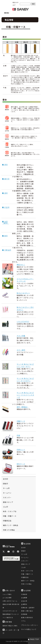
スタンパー (7, 497)
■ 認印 (5, 193)
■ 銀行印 (6, 179)
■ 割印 (5, 236)
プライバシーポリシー (30, 625)
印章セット (21, 450)
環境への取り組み (27, 611)
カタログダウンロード (10, 611)
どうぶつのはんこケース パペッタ (25, 280)
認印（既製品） (23, 407)
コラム (23, 621)
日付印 (6, 479)
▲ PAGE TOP (33, 639)
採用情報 (24, 614)
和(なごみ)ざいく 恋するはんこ (25, 308)
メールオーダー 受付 (11, 631)
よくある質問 (7, 598)
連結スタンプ (8, 502)
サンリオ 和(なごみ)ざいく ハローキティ (25, 365)
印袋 (18, 435)
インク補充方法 (8, 617)
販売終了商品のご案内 (10, 626)
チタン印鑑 (21, 336)
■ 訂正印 (6, 207)
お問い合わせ (9, 590)
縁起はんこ (21, 265)
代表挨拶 (24, 594)
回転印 (6, 484)
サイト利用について (29, 629)
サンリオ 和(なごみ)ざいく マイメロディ (25, 380)
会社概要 (24, 598)
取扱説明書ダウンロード (11, 614)
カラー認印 (21, 350)
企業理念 (24, 604)
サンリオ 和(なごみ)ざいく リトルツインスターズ (25, 395)
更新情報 (7, 622)
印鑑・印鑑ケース (10, 516)
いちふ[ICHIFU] (23, 322)
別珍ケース (21, 464)
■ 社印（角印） (6, 222)
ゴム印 (6, 507)
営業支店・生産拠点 (28, 608)
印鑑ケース (21, 421)
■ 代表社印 (7, 250)
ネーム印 (6, 488)
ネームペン (7, 493)
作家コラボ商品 (9, 530)
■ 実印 (5, 165)
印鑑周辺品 (7, 521)
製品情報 (26, 544)
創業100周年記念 (27, 617)
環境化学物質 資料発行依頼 (11, 606)
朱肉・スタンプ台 (10, 511)
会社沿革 (24, 601)
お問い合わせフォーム (10, 601)
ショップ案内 (7, 594)
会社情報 (26, 590)
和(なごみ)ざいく (23, 293)
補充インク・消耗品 (11, 525)
